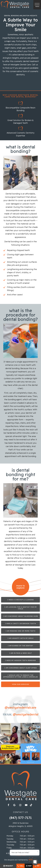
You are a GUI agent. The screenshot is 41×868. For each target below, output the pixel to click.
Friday (9, 848)
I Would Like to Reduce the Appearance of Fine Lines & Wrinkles (20, 676)
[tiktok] (32, 806)
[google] (14, 805)
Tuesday (10, 839)
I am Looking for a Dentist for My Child (21, 608)
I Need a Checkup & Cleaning (21, 600)
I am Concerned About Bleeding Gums (21, 616)
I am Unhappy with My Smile (21, 638)
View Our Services (20, 684)
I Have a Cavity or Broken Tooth (20, 623)
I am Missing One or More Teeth (20, 631)
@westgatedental (26, 714)
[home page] (15, 5)
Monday (10, 836)
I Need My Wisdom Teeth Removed (20, 660)
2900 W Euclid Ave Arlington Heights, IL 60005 (21, 825)
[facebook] (8, 805)
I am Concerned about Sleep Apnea (21, 668)
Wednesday (11, 842)
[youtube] (26, 805)
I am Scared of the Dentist (20, 646)
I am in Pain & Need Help (21, 653)
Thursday (10, 845)
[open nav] (37, 5)
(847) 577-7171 (21, 818)
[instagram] (20, 805)
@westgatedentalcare (20, 707)
